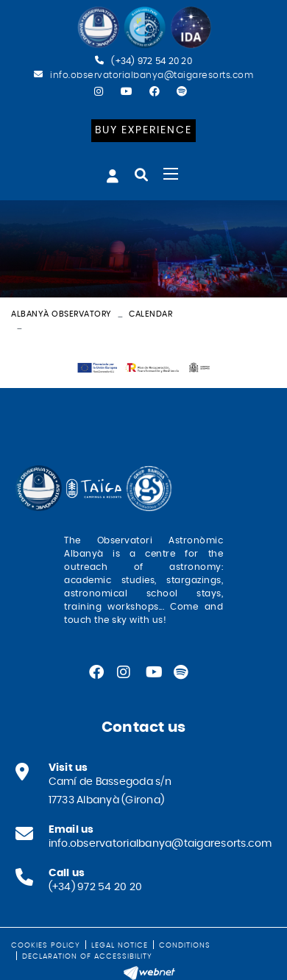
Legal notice (120, 945)
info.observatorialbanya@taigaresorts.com (152, 75)
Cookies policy (46, 945)
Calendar (150, 314)
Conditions (185, 945)
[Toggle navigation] (171, 174)
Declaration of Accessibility (87, 956)
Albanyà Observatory (61, 314)
